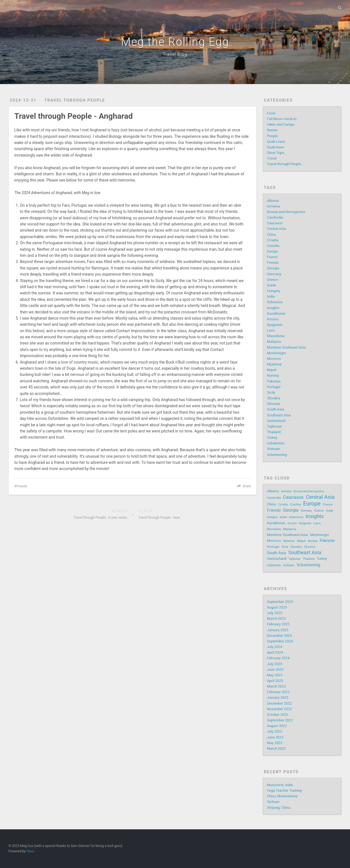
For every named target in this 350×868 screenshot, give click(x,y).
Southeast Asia (279, 415)
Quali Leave (276, 142)
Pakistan (274, 381)
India (271, 296)
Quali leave (276, 147)
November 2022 (280, 709)
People (273, 136)
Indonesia (275, 302)
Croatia (273, 240)
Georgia (273, 268)
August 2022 (277, 726)
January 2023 (278, 698)
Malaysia (274, 342)
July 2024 (275, 647)
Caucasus (275, 223)
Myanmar (275, 364)
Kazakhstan (276, 314)
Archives (57, 8)
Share (247, 486)
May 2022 (275, 743)
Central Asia (277, 229)
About (34, 8)
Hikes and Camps (281, 125)
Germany (274, 274)
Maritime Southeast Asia (286, 347)
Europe (273, 251)
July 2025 (275, 613)
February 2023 (278, 692)
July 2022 (275, 731)
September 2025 (280, 602)
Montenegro (277, 353)
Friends (22, 486)
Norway (273, 375)
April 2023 (275, 681)
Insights (273, 308)
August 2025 (277, 607)
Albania (273, 201)
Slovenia (274, 404)
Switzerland (276, 421)
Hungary (274, 291)
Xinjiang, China (279, 808)
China (272, 235)
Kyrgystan (275, 325)
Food (271, 113)
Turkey (272, 438)
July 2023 (275, 664)
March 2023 (276, 686)
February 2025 (278, 624)
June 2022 (275, 737)
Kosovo (273, 319)
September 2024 (280, 641)
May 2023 (275, 675)
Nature (272, 130)
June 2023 (275, 670)
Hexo (30, 851)
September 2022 (280, 720)
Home (14, 8)
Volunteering (277, 455)
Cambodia (275, 217)
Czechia (273, 246)
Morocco (274, 359)
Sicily (271, 393)
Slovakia (274, 398)
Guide (272, 285)
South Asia (276, 409)
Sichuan (273, 802)
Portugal (274, 387)
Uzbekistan (276, 443)
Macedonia (276, 336)
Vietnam (274, 449)
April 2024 (275, 652)
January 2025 (278, 630)
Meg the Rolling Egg (175, 42)
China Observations (282, 796)
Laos (271, 330)
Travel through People (75, 100)
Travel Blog (175, 54)
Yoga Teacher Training (284, 791)
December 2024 (280, 636)
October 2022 (278, 715)
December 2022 (280, 703)
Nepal (272, 370)
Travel (272, 158)
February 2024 (278, 658)
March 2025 (276, 619)
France (272, 257)
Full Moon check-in (282, 119)
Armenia (274, 206)
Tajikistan (275, 426)
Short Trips (276, 153)
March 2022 (276, 749)
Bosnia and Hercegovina (286, 212)
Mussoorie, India (280, 785)
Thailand (274, 432)
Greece (273, 280)
